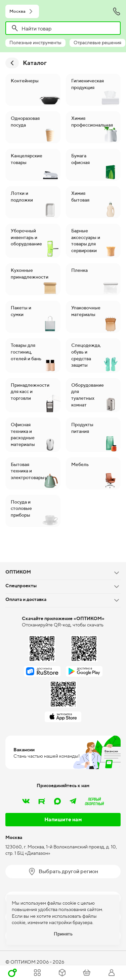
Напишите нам (63, 819)
